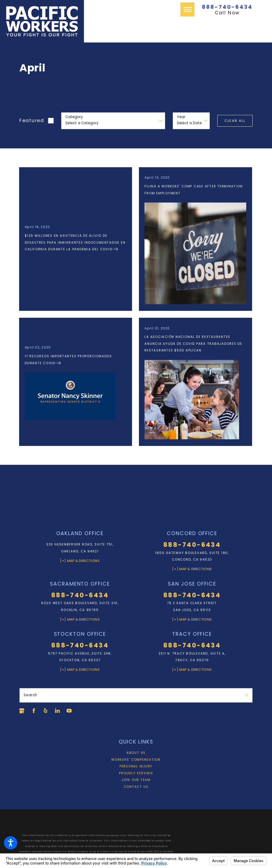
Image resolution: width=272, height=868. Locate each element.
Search (30, 696)
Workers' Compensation (136, 760)
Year (181, 117)
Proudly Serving (136, 774)
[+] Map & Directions (80, 561)
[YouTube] (70, 711)
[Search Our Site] (247, 696)
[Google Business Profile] (22, 711)
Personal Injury (136, 767)
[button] (11, 843)
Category (74, 117)
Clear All (235, 121)
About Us (136, 754)
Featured (32, 121)
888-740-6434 (227, 7)
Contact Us (136, 787)
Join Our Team (136, 781)
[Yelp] (46, 711)
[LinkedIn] (58, 711)
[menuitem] (136, 754)
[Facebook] (34, 711)
